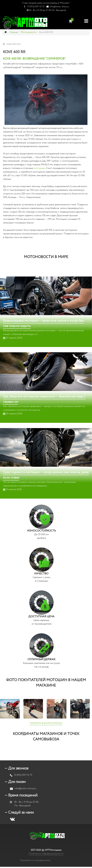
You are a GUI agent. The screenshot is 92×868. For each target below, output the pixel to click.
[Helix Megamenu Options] (86, 21)
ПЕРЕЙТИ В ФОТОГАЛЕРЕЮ (46, 723)
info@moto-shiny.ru (59, 7)
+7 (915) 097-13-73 (36, 7)
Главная (14, 32)
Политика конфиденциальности (46, 854)
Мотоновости (28, 32)
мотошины (39, 168)
